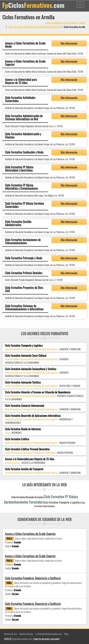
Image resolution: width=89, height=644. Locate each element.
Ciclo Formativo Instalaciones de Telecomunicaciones (23, 241)
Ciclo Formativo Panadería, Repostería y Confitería (33, 578)
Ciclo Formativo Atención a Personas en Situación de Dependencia (38, 392)
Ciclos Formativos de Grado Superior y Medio (65, 23)
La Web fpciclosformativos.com (49, 634)
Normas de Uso (11, 634)
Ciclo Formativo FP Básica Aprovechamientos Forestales (41, 499)
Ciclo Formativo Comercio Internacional (25, 406)
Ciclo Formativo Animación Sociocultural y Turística (31, 369)
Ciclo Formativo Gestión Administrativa (18, 223)
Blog (66, 634)
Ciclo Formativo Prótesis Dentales (24, 273)
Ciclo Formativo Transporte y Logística (24, 346)
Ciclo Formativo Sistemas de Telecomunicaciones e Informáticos (24, 308)
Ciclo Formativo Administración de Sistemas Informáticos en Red (24, 118)
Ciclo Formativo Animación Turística (23, 382)
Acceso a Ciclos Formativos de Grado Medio (25, 45)
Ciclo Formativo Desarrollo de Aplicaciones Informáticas (33, 416)
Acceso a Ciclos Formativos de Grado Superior (25, 63)
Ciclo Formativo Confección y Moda (24, 152)
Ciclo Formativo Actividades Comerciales (20, 99)
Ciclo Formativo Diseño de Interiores (23, 429)
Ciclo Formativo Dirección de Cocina (27, 497)
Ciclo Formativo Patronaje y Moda (24, 258)
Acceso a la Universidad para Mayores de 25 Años (21, 81)
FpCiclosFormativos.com (22, 639)
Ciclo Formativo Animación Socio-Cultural (26, 356)
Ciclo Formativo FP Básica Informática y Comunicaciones (21, 187)
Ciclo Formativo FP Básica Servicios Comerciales (25, 205)
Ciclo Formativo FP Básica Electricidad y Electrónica (19, 169)
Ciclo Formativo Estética (17, 439)
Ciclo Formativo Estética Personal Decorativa (27, 449)
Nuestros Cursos (26, 634)
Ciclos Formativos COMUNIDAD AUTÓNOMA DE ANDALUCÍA (34, 27)
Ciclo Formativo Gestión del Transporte (24, 469)
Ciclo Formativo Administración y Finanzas (23, 136)
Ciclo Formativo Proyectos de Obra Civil (24, 289)
